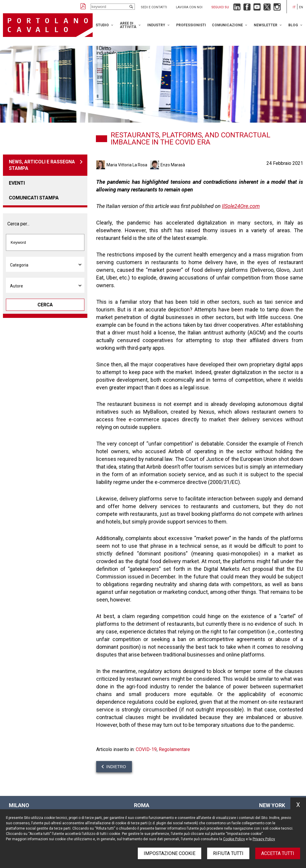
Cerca (45, 305)
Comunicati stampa (34, 198)
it (294, 7)
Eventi (17, 183)
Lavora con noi (189, 7)
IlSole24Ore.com (241, 206)
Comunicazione (227, 25)
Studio (102, 25)
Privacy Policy (264, 839)
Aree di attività (128, 25)
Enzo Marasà (173, 165)
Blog (293, 25)
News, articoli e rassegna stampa (42, 165)
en (301, 7)
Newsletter (266, 25)
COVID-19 (146, 749)
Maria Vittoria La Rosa (127, 165)
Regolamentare (174, 749)
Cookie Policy (234, 839)
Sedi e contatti (154, 7)
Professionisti (191, 25)
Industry (156, 25)
